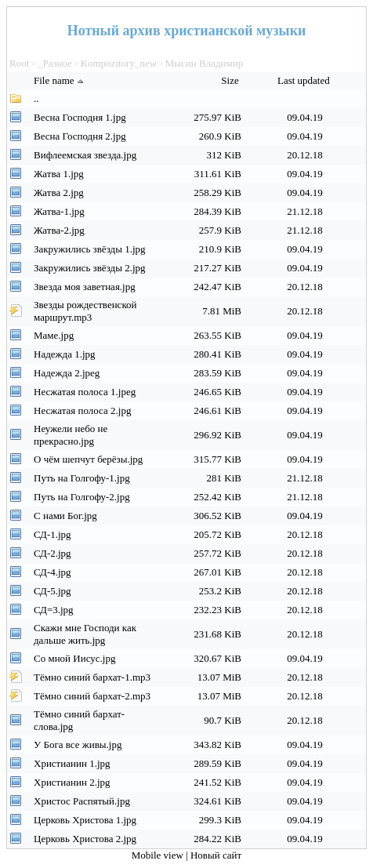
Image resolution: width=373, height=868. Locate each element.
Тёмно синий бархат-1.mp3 (92, 677)
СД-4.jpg (53, 572)
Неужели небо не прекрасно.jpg (71, 435)
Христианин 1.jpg (72, 763)
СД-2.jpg (53, 553)
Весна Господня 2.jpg (80, 136)
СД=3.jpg (54, 610)
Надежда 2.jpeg (67, 373)
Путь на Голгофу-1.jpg (82, 478)
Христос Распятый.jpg (82, 801)
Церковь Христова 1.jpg (85, 820)
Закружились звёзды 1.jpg (90, 249)
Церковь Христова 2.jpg (85, 839)
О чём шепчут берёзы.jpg (88, 459)
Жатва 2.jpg (59, 192)
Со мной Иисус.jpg (74, 658)
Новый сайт (216, 855)
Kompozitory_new (119, 63)
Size (231, 80)
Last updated (305, 80)
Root (19, 63)
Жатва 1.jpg (59, 174)
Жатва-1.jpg (59, 211)
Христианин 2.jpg (72, 782)
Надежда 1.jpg (65, 354)
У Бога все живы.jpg (78, 745)
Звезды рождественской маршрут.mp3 (85, 311)
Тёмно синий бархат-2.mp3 (92, 696)
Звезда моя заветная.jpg (85, 287)
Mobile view (159, 855)
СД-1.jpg (53, 534)
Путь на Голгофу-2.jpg (82, 497)
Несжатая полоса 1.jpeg (85, 392)
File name (60, 80)
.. (36, 98)
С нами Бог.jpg (65, 516)
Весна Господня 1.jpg (80, 117)
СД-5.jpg (53, 591)
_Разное (55, 63)
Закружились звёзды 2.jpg (90, 268)
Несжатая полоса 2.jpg (82, 410)
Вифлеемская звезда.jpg (85, 155)
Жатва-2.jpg (59, 230)
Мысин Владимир (204, 63)
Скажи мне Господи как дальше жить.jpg (85, 634)
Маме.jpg (54, 335)
